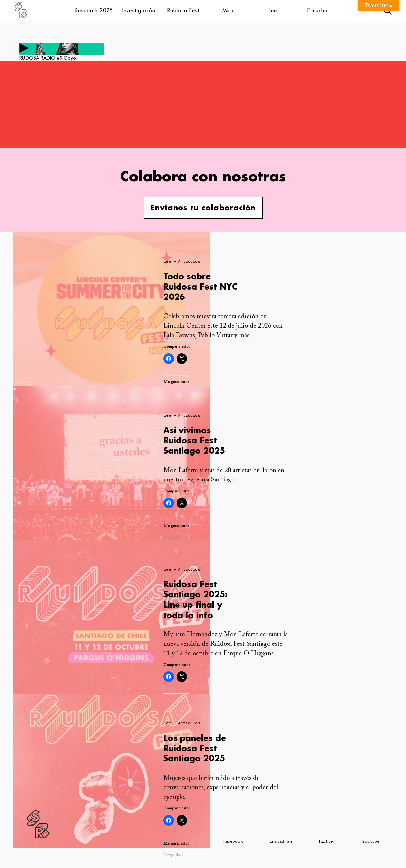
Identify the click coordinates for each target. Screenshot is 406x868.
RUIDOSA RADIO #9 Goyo (48, 58)
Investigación (139, 10)
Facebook (233, 841)
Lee (273, 10)
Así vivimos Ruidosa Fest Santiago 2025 (194, 440)
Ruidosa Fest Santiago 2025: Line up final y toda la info (195, 599)
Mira (228, 10)
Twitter (327, 841)
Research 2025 (94, 10)
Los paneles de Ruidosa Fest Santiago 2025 (195, 748)
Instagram (281, 841)
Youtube (371, 841)
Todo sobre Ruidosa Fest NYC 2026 (200, 286)
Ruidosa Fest (183, 10)
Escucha (317, 10)
